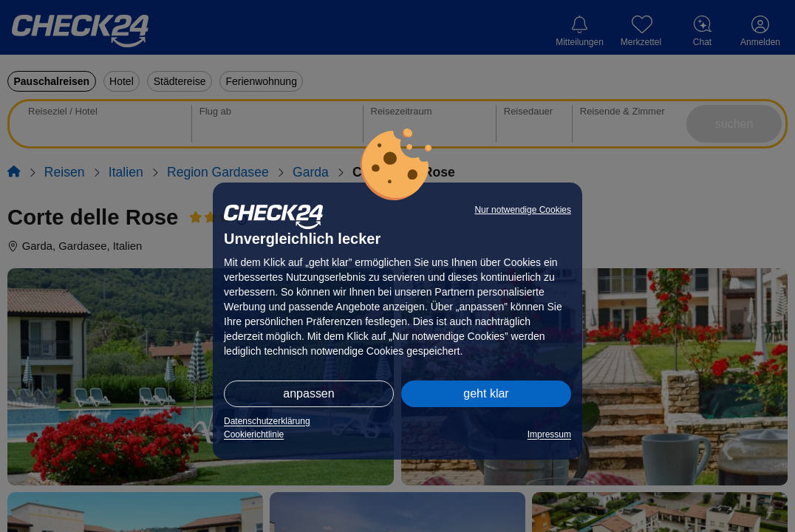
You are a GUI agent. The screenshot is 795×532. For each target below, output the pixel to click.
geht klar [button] (486, 393)
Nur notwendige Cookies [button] (523, 210)
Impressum (549, 434)
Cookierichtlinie (254, 434)
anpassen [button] (308, 393)
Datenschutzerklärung (267, 421)
